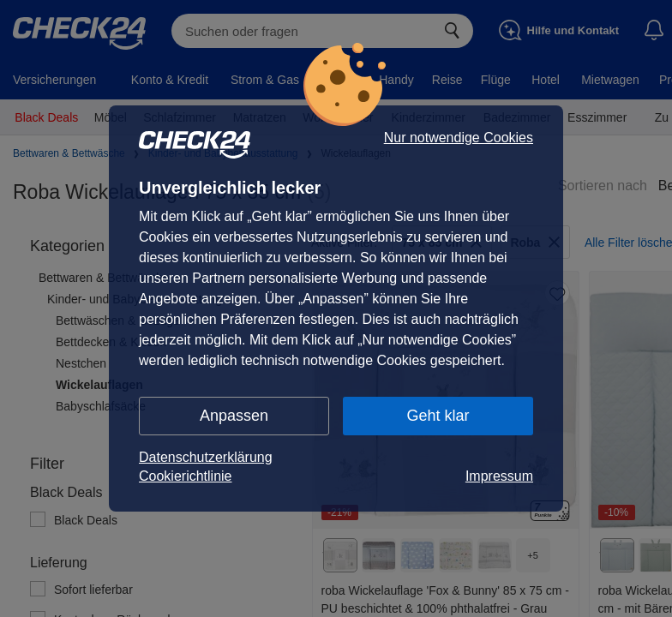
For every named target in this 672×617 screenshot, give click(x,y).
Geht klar (438, 416)
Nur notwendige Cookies (459, 138)
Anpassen (234, 416)
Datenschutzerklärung (206, 457)
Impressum (499, 476)
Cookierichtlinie (186, 476)
